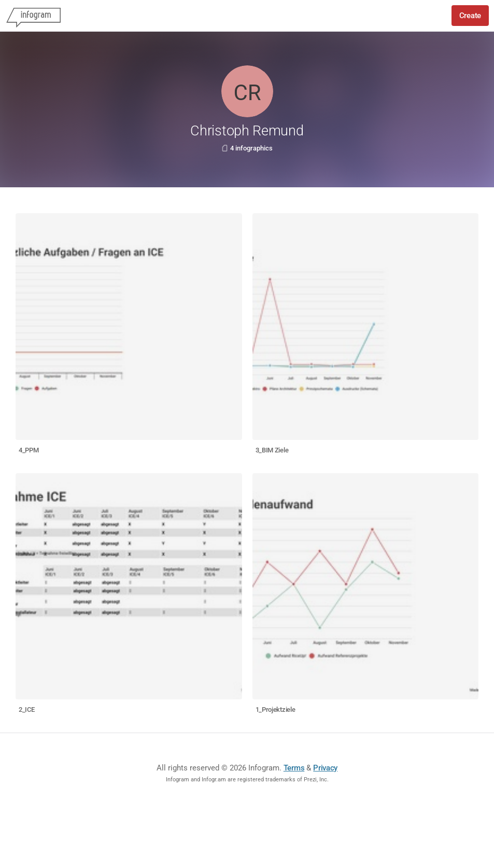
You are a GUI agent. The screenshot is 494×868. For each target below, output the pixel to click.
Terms (294, 768)
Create (470, 16)
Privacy (325, 768)
